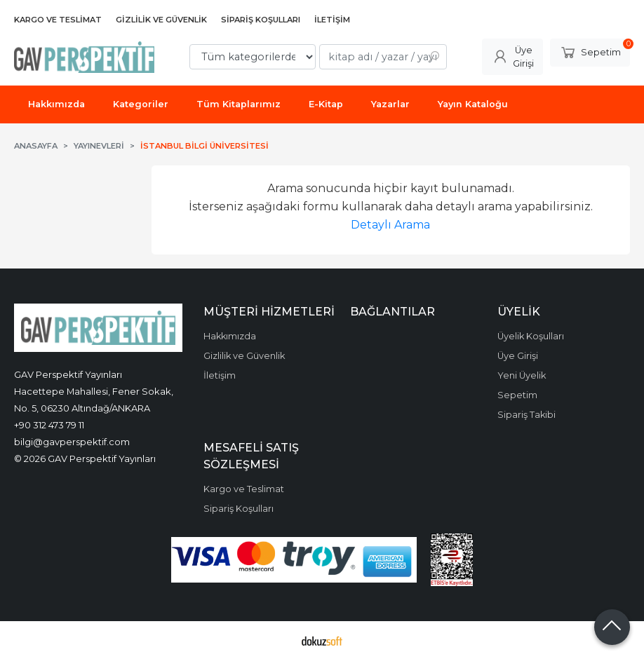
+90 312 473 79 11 (49, 425)
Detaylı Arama (390, 225)
